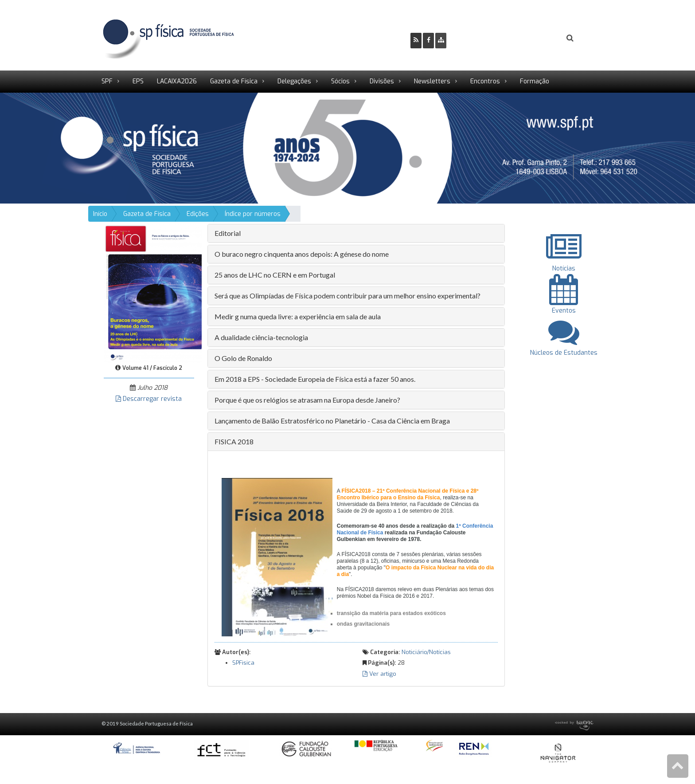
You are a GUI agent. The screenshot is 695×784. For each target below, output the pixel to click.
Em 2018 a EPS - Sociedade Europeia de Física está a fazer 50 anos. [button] (315, 379)
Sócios (340, 81)
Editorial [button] (228, 233)
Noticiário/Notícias (426, 652)
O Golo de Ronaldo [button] (243, 358)
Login (534, 38)
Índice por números (253, 214)
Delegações (294, 81)
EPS (138, 81)
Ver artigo (379, 674)
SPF (107, 81)
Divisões (382, 81)
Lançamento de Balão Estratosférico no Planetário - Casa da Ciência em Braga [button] (332, 421)
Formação (535, 81)
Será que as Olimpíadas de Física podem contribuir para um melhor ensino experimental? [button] (347, 296)
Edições (198, 214)
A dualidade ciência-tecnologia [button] (261, 337)
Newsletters (432, 81)
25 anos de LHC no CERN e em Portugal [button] (275, 275)
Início (100, 214)
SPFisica (243, 663)
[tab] (356, 233)
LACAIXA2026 (177, 81)
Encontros (485, 81)
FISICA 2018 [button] (234, 441)
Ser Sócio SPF (483, 38)
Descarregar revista (149, 399)
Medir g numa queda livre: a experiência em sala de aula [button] (298, 316)
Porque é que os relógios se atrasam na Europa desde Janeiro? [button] (307, 400)
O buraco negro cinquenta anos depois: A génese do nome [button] (302, 254)
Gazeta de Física (234, 81)
